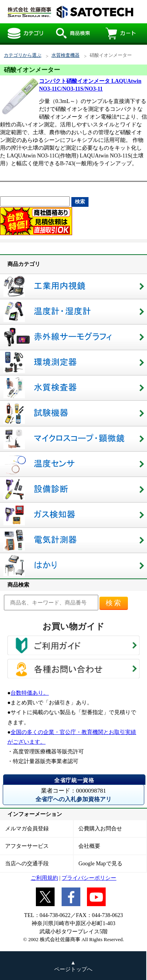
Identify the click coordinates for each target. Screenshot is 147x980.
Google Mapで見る (100, 864)
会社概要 (89, 846)
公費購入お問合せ (100, 829)
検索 (114, 603)
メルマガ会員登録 (27, 829)
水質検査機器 (66, 55)
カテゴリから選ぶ (23, 55)
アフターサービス (27, 846)
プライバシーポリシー (89, 878)
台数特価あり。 (30, 693)
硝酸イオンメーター (70, 12)
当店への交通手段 (27, 864)
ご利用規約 (44, 878)
